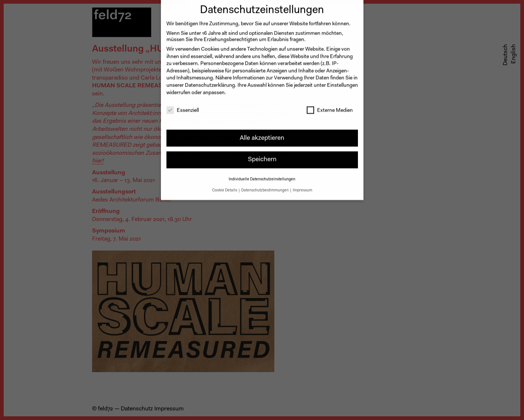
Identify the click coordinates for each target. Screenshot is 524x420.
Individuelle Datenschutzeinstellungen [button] (262, 175)
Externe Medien (330, 107)
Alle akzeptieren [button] (262, 134)
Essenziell (183, 107)
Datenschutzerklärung (210, 81)
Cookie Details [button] (225, 186)
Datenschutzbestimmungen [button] (265, 186)
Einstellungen (342, 81)
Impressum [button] (303, 186)
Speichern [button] (262, 155)
